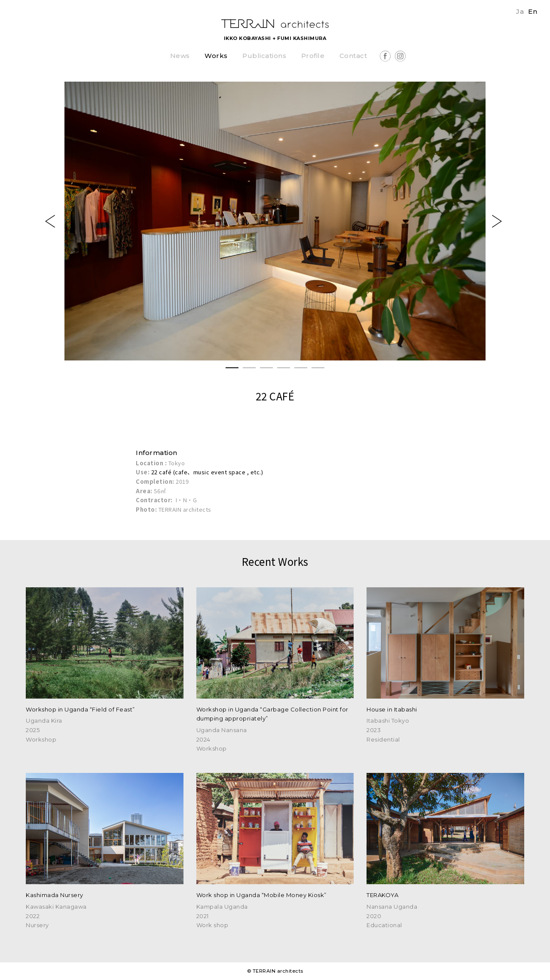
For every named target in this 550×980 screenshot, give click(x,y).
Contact (353, 56)
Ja (520, 11)
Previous (52, 221)
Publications (264, 56)
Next (498, 221)
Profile (313, 56)
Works (216, 56)
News (180, 56)
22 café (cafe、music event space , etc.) (207, 472)
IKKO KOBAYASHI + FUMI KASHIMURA (275, 38)
